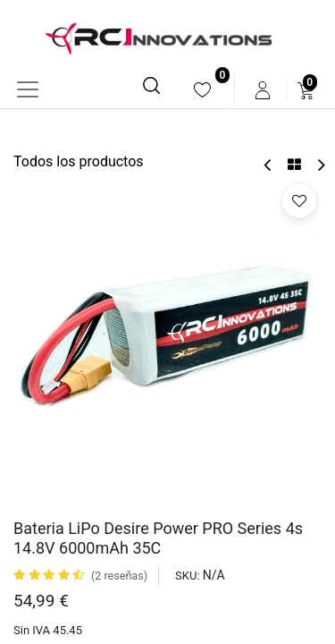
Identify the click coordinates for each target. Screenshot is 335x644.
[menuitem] (202, 90)
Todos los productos (79, 161)
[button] (299, 200)
